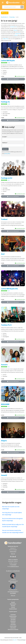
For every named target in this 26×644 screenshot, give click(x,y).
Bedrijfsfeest (13, 604)
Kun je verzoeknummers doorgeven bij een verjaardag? (12, 519)
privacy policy (7, 153)
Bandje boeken (13, 616)
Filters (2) (5, 13)
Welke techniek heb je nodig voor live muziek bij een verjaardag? (13, 525)
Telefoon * (5, 143)
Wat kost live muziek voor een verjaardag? (11, 508)
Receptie (13, 605)
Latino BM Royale (8, 60)
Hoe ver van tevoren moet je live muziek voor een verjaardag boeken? (13, 531)
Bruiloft (13, 602)
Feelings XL (5, 102)
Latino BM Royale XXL (10, 289)
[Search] (13, 7)
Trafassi (4, 219)
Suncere (4, 365)
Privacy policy (13, 551)
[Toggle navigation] (3, 3)
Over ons (13, 554)
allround (15, 30)
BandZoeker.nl (4, 17)
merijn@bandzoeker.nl (13, 592)
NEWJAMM (5, 404)
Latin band (13, 624)
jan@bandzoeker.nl (13, 581)
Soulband (13, 623)
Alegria (4, 441)
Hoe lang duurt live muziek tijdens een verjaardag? (12, 514)
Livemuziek (13, 618)
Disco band (13, 628)
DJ (16, 27)
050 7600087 (13, 593)
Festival (13, 607)
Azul (3, 254)
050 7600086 (13, 583)
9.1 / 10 (15, 640)
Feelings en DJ (7, 178)
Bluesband (13, 621)
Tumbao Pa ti (6, 325)
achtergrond (18, 34)
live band (12, 27)
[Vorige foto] (3, 50)
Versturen (5, 149)
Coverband (13, 614)
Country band (13, 626)
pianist (16, 35)
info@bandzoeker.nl (14, 566)
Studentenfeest (13, 609)
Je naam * (5, 137)
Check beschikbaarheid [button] (13, 79)
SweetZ (4, 475)
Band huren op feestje (13, 629)
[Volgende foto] (23, 50)
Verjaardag (12, 17)
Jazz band (13, 619)
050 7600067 (14, 565)
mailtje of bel (6, 39)
